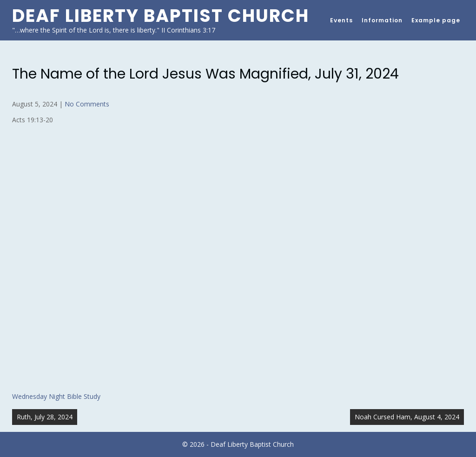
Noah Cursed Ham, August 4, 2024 (407, 417)
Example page (436, 20)
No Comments (87, 104)
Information (382, 20)
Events (341, 20)
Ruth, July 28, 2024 (45, 417)
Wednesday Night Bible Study (56, 396)
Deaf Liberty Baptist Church (161, 16)
